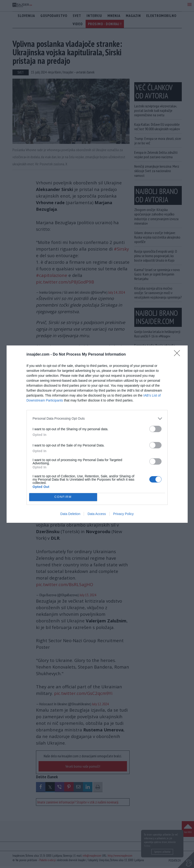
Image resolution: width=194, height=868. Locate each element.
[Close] (178, 355)
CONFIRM (63, 497)
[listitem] (97, 419)
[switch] (155, 429)
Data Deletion (70, 514)
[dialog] (97, 434)
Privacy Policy (123, 514)
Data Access (97, 514)
